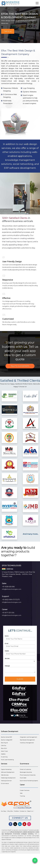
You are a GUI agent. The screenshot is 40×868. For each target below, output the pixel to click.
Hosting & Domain (6, 781)
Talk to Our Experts (20, 366)
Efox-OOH (4, 748)
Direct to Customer (25, 769)
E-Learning (4, 757)
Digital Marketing (6, 769)
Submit (20, 679)
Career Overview (25, 790)
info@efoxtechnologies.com (12, 589)
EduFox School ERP (7, 737)
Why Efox (10, 811)
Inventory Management (27, 743)
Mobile (7, 651)
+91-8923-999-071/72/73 (11, 600)
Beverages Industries (26, 772)
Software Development (8, 772)
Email (7, 643)
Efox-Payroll (4, 743)
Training (22, 796)
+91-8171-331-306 (8, 613)
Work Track (4, 751)
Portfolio (16, 811)
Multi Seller (23, 778)
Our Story (4, 811)
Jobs (21, 793)
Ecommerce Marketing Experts (29, 781)
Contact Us (23, 811)
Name (7, 636)
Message (7, 666)
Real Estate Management (27, 740)
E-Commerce (5, 783)
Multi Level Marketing (7, 760)
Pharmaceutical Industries (28, 775)
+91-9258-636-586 (8, 587)
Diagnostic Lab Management (29, 737)
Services (7, 658)
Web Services (5, 775)
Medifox (3, 754)
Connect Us (20, 818)
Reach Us (30, 811)
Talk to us (8, 31)
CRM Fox (4, 746)
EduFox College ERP (7, 740)
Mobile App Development (8, 778)
